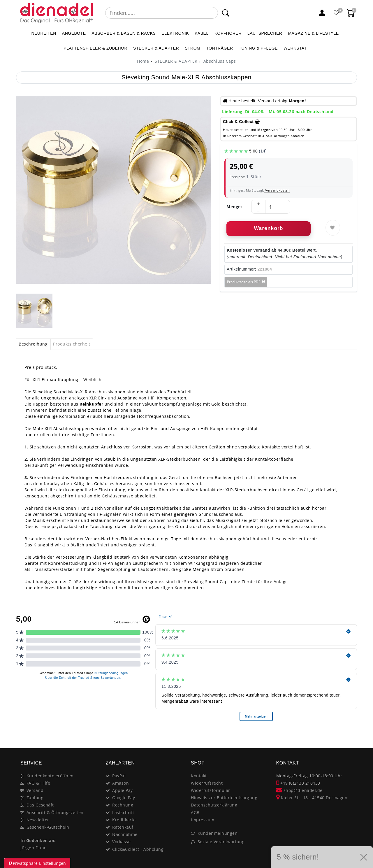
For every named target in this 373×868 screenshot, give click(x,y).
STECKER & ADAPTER (156, 48)
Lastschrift (123, 812)
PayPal (119, 776)
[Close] (350, 736)
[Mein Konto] (322, 13)
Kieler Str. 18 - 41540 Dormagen (312, 798)
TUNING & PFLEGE (258, 48)
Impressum (203, 820)
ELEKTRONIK (175, 33)
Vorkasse (121, 842)
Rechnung (123, 805)
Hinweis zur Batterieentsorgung (224, 798)
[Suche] (226, 13)
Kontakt (199, 776)
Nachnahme (125, 834)
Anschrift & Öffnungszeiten (55, 812)
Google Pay (124, 798)
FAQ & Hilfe (38, 783)
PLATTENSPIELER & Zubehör (95, 48)
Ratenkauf (123, 827)
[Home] (143, 61)
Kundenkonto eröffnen (50, 776)
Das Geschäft (40, 805)
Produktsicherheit (72, 344)
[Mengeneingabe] (271, 207)
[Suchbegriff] (162, 13)
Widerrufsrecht (207, 783)
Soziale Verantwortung (221, 842)
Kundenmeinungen (218, 833)
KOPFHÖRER (228, 33)
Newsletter (38, 820)
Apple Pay (123, 790)
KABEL (202, 33)
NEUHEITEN (44, 33)
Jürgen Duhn (34, 848)
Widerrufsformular (211, 790)
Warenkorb (269, 228)
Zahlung (35, 798)
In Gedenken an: (38, 840)
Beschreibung (33, 344)
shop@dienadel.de (299, 790)
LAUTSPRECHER (265, 33)
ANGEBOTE (74, 33)
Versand (35, 790)
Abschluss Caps (219, 61)
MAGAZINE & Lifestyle (313, 33)
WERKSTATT (297, 48)
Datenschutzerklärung (214, 805)
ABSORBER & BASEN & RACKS (124, 33)
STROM (192, 48)
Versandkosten (277, 190)
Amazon (120, 783)
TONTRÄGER (219, 48)
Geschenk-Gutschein (48, 827)
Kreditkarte (124, 820)
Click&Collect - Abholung (138, 849)
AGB (195, 812)
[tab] (33, 344)
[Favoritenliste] (337, 13)
